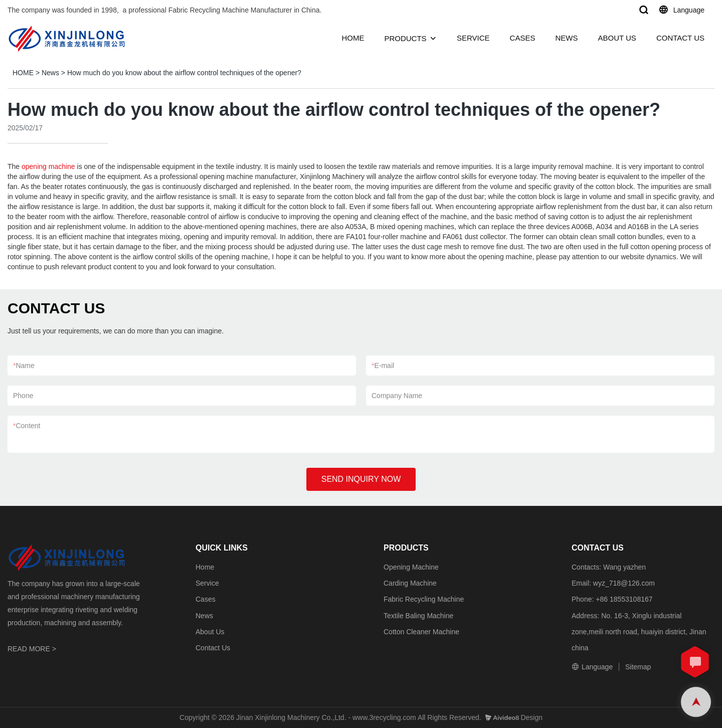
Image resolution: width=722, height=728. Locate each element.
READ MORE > (32, 649)
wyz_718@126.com (624, 583)
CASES (523, 38)
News (50, 73)
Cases (206, 599)
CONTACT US (680, 38)
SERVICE (473, 38)
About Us (210, 632)
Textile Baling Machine (418, 616)
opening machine (48, 166)
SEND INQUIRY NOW (361, 479)
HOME (353, 38)
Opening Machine (411, 567)
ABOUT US (617, 38)
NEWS (566, 38)
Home (205, 567)
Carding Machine (410, 583)
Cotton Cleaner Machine (421, 632)
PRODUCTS (405, 38)
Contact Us (213, 648)
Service (207, 583)
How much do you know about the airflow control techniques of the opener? (184, 73)
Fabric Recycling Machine (424, 599)
